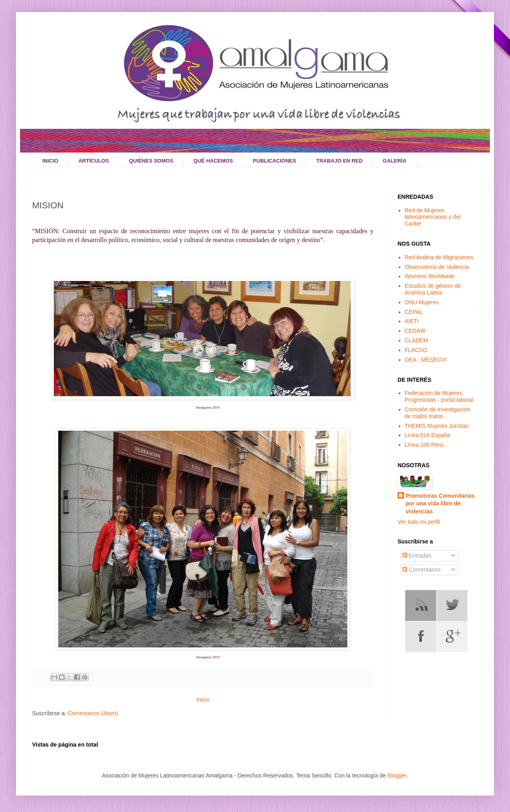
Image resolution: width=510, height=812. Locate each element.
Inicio (203, 700)
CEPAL (414, 312)
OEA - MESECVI (426, 360)
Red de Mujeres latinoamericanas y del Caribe (433, 217)
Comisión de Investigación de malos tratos (438, 413)
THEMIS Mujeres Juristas (437, 426)
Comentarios (421, 570)
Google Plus (452, 637)
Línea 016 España (428, 435)
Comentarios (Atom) (93, 713)
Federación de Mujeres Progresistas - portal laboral (439, 396)
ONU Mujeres (422, 302)
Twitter (452, 605)
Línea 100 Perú (424, 445)
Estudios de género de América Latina (433, 289)
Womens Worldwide (430, 276)
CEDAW (415, 331)
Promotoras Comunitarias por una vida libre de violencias (440, 504)
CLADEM (416, 340)
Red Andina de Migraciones (439, 257)
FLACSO (416, 350)
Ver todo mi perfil (419, 522)
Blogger (397, 775)
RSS (421, 605)
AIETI (412, 321)
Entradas (417, 556)
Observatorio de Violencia (437, 267)
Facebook (421, 637)
